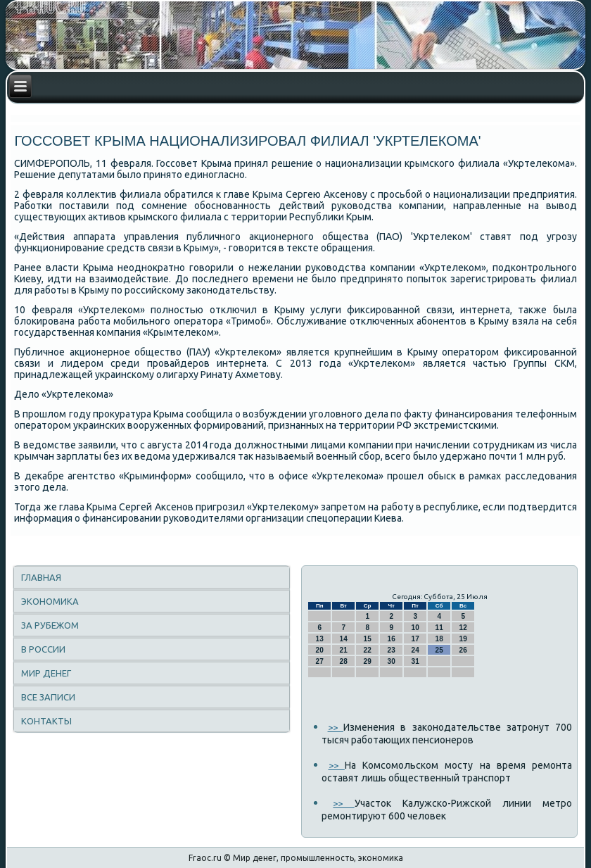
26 (463, 650)
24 (415, 650)
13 (320, 639)
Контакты (46, 721)
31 (415, 661)
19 (463, 639)
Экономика (50, 601)
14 (344, 639)
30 (392, 661)
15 (368, 639)
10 (415, 628)
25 (439, 650)
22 (368, 650)
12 (463, 628)
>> (336, 727)
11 (439, 628)
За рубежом (50, 625)
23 (392, 650)
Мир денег (46, 673)
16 (392, 639)
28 (344, 661)
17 (415, 639)
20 (320, 650)
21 (344, 650)
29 (368, 661)
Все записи (48, 697)
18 (439, 639)
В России (43, 649)
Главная (41, 577)
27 (320, 661)
